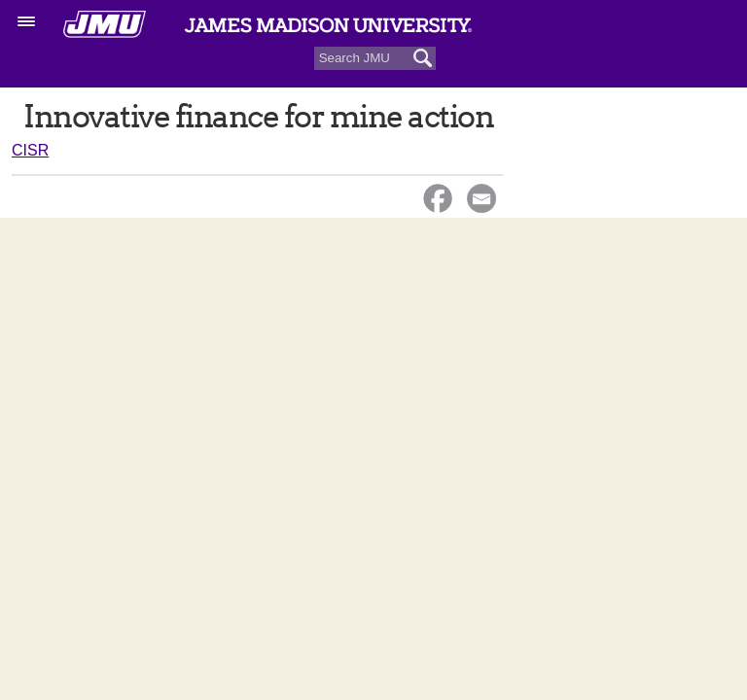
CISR (30, 150)
